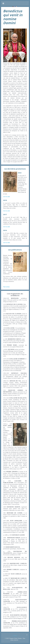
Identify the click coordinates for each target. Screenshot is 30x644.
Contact (15, 636)
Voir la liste (6, 287)
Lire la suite (7, 197)
